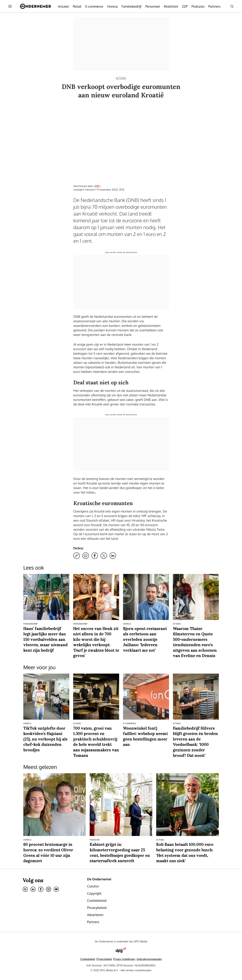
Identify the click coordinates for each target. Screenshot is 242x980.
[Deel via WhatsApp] (86, 556)
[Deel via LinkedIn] (113, 556)
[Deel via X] (104, 556)
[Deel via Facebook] (95, 556)
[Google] (25, 889)
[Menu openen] (10, 6)
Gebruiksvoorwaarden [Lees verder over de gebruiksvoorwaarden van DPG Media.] (149, 959)
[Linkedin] (33, 889)
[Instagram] (49, 889)
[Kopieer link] (77, 556)
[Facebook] (41, 889)
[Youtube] (56, 889)
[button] (124, 959)
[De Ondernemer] (36, 6)
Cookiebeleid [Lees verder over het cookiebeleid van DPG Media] (88, 959)
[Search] (232, 6)
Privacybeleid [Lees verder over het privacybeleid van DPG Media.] (104, 959)
